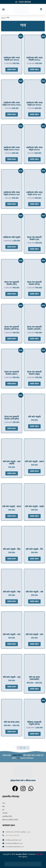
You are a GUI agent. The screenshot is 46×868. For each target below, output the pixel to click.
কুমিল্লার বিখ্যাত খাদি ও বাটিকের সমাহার (23, 781)
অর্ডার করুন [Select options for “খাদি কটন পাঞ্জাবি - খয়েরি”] (34, 516)
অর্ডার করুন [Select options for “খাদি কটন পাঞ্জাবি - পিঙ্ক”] (12, 601)
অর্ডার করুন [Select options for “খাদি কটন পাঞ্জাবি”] (34, 426)
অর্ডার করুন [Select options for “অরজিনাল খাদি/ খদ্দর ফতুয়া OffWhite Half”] (12, 204)
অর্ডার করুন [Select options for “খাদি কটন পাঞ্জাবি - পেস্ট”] (34, 601)
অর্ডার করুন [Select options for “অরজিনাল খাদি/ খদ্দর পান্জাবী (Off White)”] (12, 70)
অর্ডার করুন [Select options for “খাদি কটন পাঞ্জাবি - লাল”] (12, 644)
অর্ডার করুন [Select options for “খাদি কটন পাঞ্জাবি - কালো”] (12, 516)
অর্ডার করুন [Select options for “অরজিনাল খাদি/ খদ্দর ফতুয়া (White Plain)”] (12, 159)
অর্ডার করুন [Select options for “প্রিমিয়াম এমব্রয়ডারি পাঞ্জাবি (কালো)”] (34, 734)
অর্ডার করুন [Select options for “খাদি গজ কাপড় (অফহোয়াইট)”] (34, 689)
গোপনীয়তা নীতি (7, 816)
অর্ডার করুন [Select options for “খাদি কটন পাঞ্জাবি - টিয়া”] (12, 559)
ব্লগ (3, 810)
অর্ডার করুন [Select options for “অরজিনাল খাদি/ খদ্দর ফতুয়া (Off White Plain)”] (12, 114)
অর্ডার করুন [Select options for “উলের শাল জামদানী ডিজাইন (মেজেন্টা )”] (34, 339)
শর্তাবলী (5, 813)
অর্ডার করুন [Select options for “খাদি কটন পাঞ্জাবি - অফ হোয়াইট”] (12, 473)
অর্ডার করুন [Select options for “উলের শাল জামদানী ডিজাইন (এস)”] (34, 249)
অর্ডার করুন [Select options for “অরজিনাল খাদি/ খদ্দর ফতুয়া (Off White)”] (34, 114)
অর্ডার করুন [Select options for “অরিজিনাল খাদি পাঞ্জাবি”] (12, 247)
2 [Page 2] (21, 748)
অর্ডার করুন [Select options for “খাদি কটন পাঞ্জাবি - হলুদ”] (12, 687)
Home (3, 18)
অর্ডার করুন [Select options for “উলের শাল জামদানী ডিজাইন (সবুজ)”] (34, 384)
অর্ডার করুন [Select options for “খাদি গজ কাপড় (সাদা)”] (12, 732)
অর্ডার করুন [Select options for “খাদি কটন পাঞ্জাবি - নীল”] (34, 559)
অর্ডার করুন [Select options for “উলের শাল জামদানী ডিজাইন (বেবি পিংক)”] (12, 339)
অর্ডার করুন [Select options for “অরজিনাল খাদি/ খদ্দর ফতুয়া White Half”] (34, 204)
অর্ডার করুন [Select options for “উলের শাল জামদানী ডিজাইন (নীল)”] (12, 294)
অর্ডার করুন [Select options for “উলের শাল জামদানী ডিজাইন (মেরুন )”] (12, 384)
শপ (3, 807)
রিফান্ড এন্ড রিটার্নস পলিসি (10, 820)
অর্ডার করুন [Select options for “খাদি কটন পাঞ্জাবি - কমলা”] (34, 471)
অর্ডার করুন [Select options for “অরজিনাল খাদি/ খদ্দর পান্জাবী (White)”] (34, 70)
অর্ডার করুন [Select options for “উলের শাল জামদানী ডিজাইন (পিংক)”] (34, 294)
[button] (3, 9)
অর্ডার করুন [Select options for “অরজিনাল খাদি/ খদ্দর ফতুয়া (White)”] (34, 159)
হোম (4, 803)
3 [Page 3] (24, 748)
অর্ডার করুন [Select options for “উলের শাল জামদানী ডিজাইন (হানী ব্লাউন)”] (12, 429)
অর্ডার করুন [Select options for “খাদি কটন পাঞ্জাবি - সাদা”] (34, 644)
